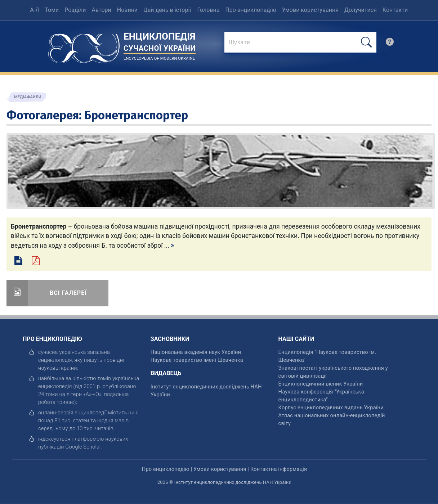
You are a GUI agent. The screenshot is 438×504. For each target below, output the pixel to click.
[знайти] (300, 43)
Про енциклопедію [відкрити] (166, 469)
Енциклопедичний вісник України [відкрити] (321, 384)
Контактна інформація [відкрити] (279, 469)
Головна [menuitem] (209, 10)
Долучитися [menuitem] (361, 10)
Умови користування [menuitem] (310, 10)
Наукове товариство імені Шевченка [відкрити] (197, 360)
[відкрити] (83, 447)
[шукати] (366, 42)
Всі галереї (68, 293)
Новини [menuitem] (127, 10)
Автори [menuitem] (102, 10)
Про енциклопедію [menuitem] (251, 10)
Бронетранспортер (136, 115)
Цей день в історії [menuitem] (167, 10)
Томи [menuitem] (52, 10)
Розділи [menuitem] (75, 10)
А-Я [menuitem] (34, 10)
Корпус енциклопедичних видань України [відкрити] (331, 408)
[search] (390, 44)
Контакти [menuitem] (395, 10)
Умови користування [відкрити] (220, 469)
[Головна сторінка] (84, 46)
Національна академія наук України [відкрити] (196, 352)
